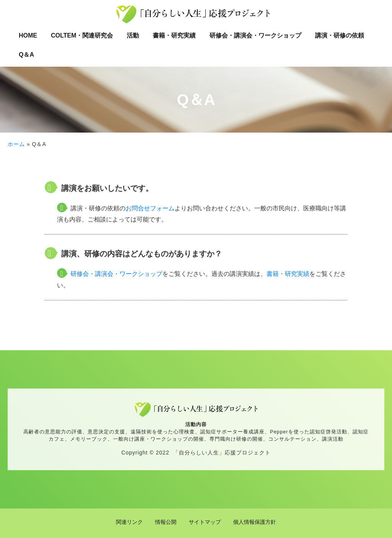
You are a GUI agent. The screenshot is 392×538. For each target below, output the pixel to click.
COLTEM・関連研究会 (82, 35)
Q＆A (26, 55)
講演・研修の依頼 (340, 35)
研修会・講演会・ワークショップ (255, 35)
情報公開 (166, 522)
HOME (28, 35)
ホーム (16, 144)
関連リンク (129, 522)
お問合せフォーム (150, 208)
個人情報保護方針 (255, 522)
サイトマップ (205, 522)
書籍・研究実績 (174, 35)
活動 (133, 35)
